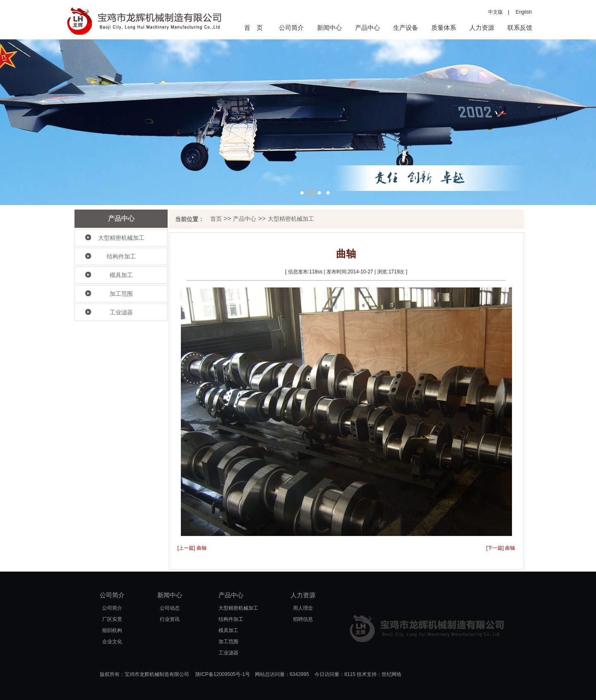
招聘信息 (303, 619)
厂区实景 (112, 619)
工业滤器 (121, 312)
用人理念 (303, 608)
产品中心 (368, 28)
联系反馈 (520, 28)
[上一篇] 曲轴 (192, 548)
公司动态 (170, 608)
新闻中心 (329, 28)
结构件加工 (121, 256)
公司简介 (291, 28)
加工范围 (121, 294)
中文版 (495, 12)
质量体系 (444, 28)
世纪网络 (392, 674)
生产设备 (406, 28)
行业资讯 (170, 619)
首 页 (254, 28)
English (521, 12)
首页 (216, 219)
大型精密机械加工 (121, 238)
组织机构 (112, 630)
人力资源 (482, 28)
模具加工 (121, 275)
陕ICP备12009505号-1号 (223, 674)
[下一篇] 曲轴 (500, 548)
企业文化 (112, 642)
